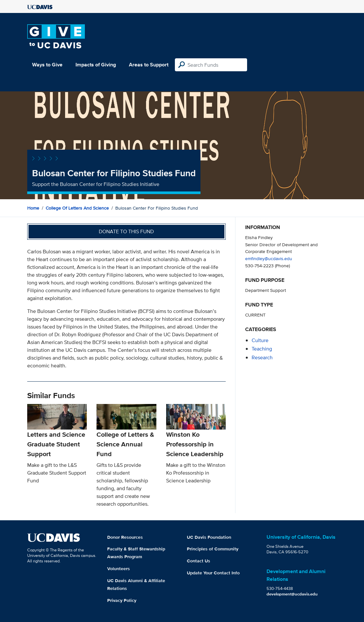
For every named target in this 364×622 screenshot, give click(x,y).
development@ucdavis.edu (292, 594)
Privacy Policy (122, 600)
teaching (262, 349)
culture (260, 340)
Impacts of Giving (96, 65)
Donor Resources (125, 537)
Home (33, 208)
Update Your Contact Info (213, 573)
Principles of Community (213, 549)
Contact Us (199, 561)
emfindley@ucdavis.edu (269, 258)
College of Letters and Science (77, 208)
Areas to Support (149, 65)
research (262, 357)
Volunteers (119, 569)
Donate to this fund (126, 231)
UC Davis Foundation (209, 537)
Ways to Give (47, 65)
